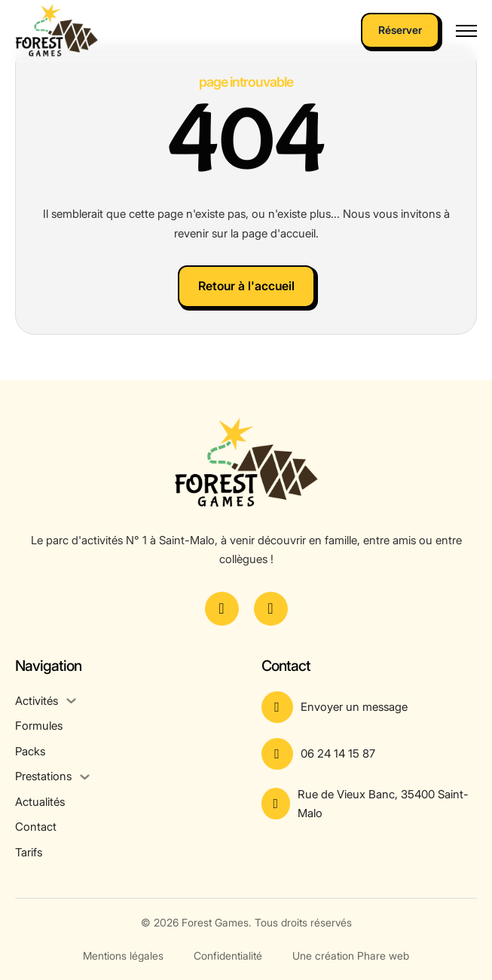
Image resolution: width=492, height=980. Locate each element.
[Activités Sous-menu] (71, 701)
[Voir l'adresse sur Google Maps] (370, 804)
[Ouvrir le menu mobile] (466, 31)
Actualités (40, 802)
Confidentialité (228, 955)
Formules (39, 726)
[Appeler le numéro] (370, 754)
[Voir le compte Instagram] (271, 609)
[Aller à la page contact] (370, 707)
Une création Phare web (351, 955)
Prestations (43, 776)
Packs (30, 751)
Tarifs (29, 852)
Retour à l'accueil (246, 286)
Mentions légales (123, 955)
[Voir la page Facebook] (222, 609)
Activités (37, 701)
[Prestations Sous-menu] (85, 777)
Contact (36, 827)
